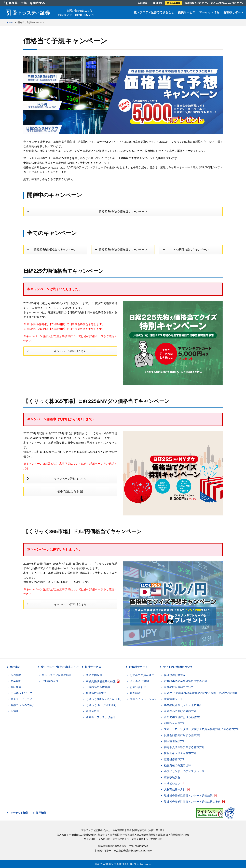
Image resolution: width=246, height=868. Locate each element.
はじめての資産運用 (142, 675)
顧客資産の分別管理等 (177, 765)
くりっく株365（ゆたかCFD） (104, 699)
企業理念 (16, 681)
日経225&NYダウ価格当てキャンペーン (123, 212)
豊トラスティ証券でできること (154, 12)
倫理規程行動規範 (175, 675)
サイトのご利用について (178, 667)
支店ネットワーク (21, 693)
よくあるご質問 (139, 681)
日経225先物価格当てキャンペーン (55, 250)
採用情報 (158, 3)
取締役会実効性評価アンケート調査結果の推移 (192, 802)
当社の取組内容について (179, 687)
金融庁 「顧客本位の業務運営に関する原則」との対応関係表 (201, 693)
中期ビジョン (172, 784)
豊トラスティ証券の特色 (57, 675)
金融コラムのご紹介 (23, 705)
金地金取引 (93, 711)
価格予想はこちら (68, 491)
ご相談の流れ (50, 681)
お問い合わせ (138, 687)
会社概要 (16, 687)
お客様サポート (233, 12)
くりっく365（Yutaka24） (102, 705)
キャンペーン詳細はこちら (70, 351)
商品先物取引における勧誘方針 (183, 717)
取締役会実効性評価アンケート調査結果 (188, 796)
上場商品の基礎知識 (98, 687)
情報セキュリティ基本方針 (180, 753)
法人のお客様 (174, 3)
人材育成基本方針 (175, 789)
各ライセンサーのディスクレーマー (186, 771)
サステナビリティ (21, 699)
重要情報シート (173, 699)
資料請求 (135, 693)
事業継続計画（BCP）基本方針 (183, 705)
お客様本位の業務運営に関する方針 (186, 681)
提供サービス (187, 12)
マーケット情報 (209, 12)
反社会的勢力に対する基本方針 (183, 735)
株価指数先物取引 (97, 693)
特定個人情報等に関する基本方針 (184, 747)
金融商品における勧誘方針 (180, 711)
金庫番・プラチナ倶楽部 (101, 717)
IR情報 (15, 711)
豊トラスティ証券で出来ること (60, 667)
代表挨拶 (16, 675)
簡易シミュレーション (143, 699)
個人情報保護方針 (175, 741)
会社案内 (142, 3)
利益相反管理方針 (175, 723)
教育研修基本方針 (175, 759)
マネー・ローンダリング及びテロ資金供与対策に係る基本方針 (202, 729)
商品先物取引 (94, 675)
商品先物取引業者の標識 (101, 681)
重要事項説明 (172, 777)
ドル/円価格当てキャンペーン (191, 250)
